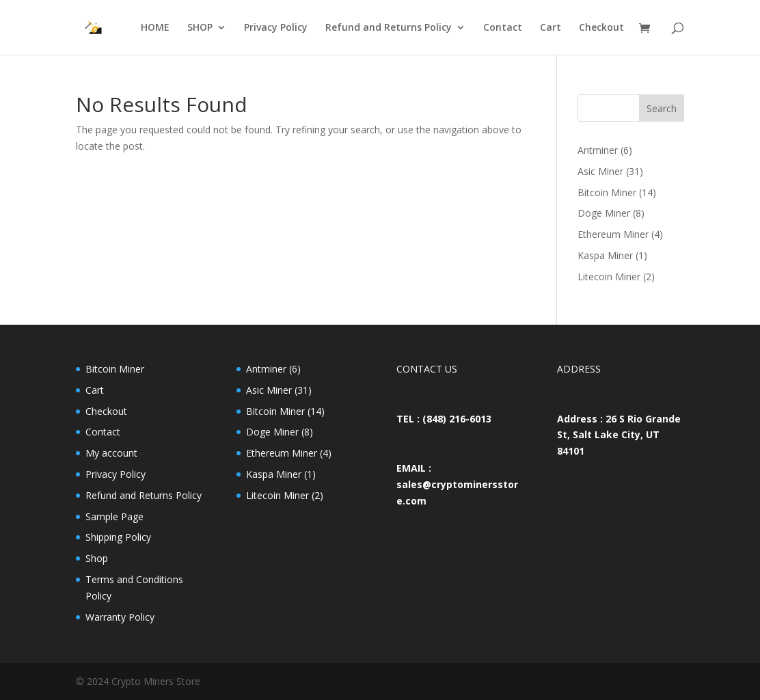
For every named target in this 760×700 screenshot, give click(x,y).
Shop (97, 558)
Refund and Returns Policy (389, 28)
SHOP (200, 28)
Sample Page (114, 516)
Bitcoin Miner (115, 369)
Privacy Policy (276, 28)
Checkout (601, 28)
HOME (155, 28)
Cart (551, 28)
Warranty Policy (120, 617)
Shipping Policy (118, 537)
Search (662, 108)
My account (111, 453)
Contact (503, 28)
